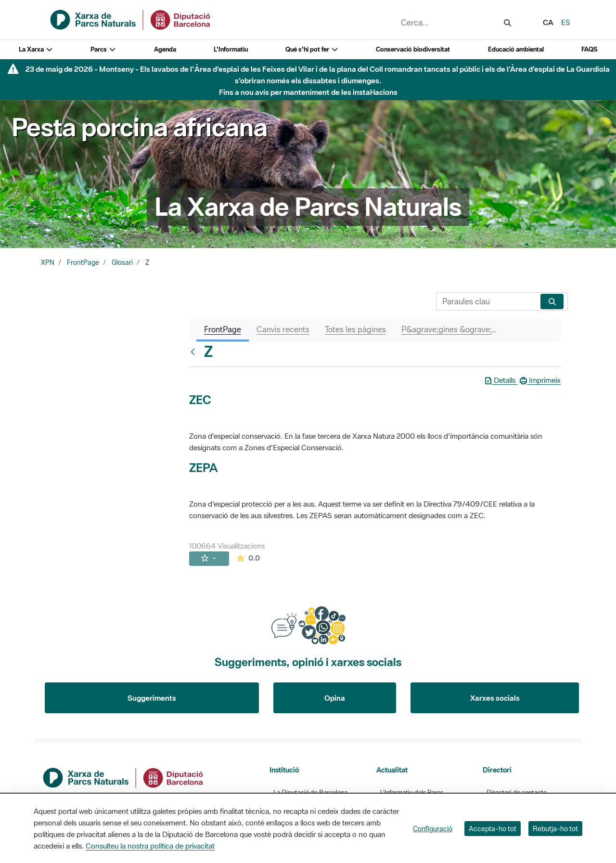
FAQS (589, 49)
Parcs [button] (103, 49)
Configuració (433, 829)
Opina (335, 698)
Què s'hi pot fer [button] (312, 49)
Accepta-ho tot (493, 829)
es (566, 22)
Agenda (165, 49)
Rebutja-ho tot (555, 829)
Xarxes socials (495, 698)
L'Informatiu (231, 49)
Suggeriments (152, 698)
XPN (48, 262)
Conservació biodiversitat (413, 49)
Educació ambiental (516, 49)
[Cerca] (486, 301)
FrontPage (83, 262)
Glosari (122, 262)
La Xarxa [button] (36, 49)
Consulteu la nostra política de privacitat (150, 846)
